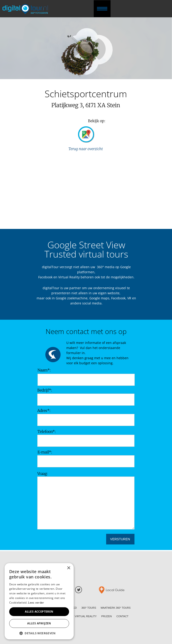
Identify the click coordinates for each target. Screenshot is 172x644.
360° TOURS (89, 608)
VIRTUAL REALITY (86, 616)
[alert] (39, 601)
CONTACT (122, 616)
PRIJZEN (107, 616)
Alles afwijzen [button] (39, 623)
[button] (39, 633)
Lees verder (36, 603)
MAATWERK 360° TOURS (116, 608)
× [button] (69, 568)
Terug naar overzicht (86, 149)
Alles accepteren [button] (39, 612)
